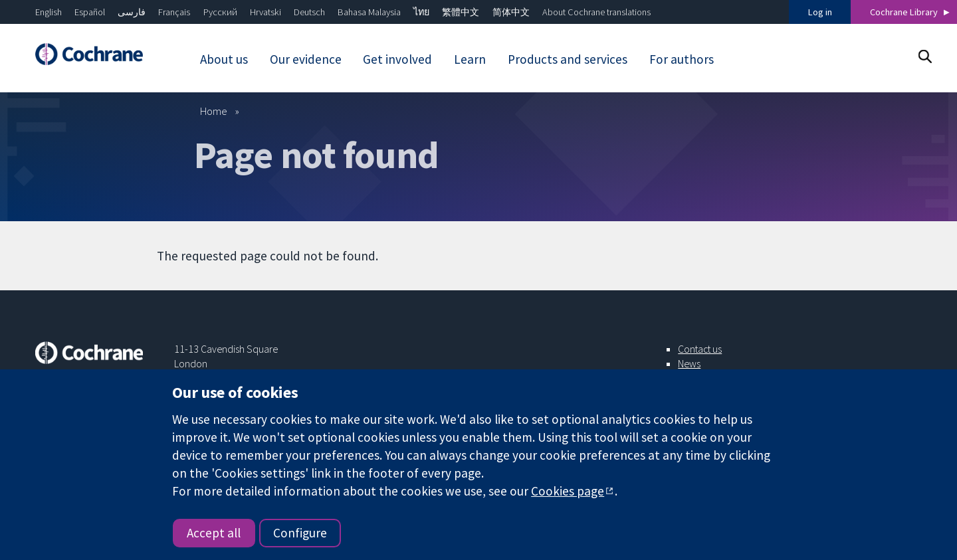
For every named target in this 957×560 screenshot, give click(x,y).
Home (214, 111)
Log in (820, 12)
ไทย (421, 12)
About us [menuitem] (224, 59)
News (689, 363)
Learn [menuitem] (470, 59)
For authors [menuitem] (682, 59)
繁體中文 (461, 12)
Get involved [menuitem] (397, 59)
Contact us (700, 349)
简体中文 (511, 12)
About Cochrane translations (596, 12)
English (49, 12)
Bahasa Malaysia (369, 12)
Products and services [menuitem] (568, 59)
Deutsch (309, 12)
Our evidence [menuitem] (306, 59)
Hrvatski (266, 12)
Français (174, 12)
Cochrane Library (904, 12)
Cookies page (568, 491)
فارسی (132, 12)
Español (90, 12)
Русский (220, 12)
